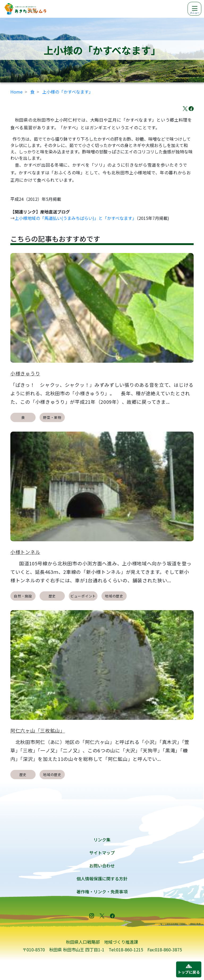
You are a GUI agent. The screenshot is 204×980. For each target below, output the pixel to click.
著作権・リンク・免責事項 (102, 892)
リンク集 (102, 840)
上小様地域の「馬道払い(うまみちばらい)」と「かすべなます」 (76, 218)
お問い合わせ (102, 866)
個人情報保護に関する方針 (102, 879)
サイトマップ (102, 853)
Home (16, 92)
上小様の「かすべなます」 (68, 92)
